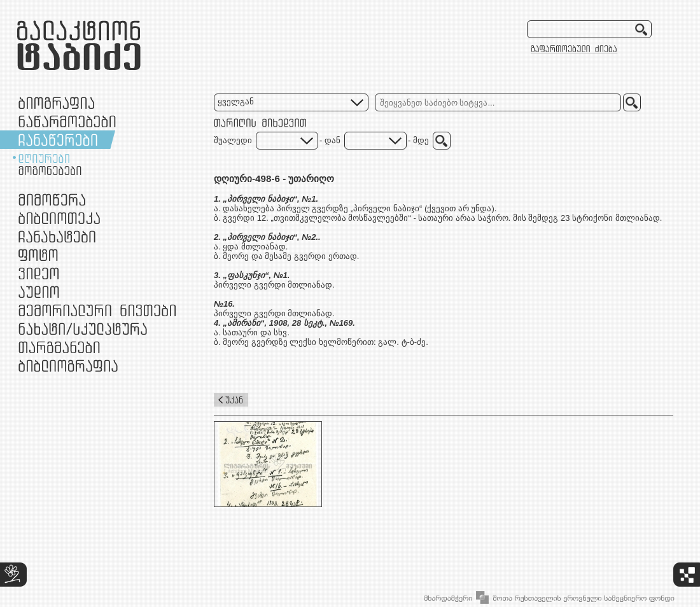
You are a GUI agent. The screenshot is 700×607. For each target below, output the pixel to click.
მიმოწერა (52, 199)
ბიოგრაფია (56, 103)
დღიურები (44, 158)
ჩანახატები (57, 236)
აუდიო (39, 292)
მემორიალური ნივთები (97, 310)
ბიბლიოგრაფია (68, 366)
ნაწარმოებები (67, 121)
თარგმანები (59, 347)
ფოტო (38, 255)
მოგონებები (50, 171)
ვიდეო (38, 273)
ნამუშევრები (83, 329)
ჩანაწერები (58, 140)
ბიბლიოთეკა (59, 218)
